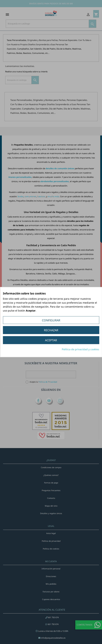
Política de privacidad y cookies (80, 349)
